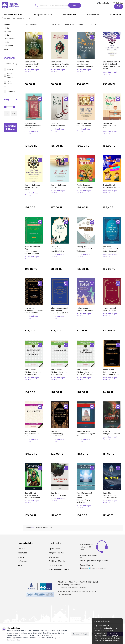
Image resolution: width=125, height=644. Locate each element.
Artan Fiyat (56, 24)
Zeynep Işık (108, 123)
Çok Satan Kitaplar (13, 15)
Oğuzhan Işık (30, 123)
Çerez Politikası (55, 565)
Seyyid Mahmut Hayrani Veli (86, 435)
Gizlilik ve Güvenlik (57, 561)
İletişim (21, 557)
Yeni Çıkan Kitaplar (43, 15)
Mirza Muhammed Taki (32, 248)
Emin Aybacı (30, 62)
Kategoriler (93, 15)
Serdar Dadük (83, 62)
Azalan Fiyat (69, 24)
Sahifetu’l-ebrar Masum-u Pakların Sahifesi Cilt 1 (32, 252)
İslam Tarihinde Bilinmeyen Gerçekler (85, 65)
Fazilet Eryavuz (83, 185)
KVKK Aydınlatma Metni (59, 569)
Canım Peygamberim (85, 187)
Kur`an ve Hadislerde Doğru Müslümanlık (111, 250)
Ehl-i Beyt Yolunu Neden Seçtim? (83, 501)
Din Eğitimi (10, 45)
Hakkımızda (22, 553)
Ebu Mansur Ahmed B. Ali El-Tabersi (111, 63)
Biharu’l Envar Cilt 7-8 (59, 313)
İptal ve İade (54, 557)
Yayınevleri (116, 15)
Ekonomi (7, 24)
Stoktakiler (9, 92)
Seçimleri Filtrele (10, 128)
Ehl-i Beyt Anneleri (84, 126)
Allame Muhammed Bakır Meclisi (59, 309)
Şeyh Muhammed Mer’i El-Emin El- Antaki (84, 495)
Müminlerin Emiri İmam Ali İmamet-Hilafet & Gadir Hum (33, 373)
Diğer (8, 28)
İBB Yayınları (70, 15)
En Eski (93, 24)
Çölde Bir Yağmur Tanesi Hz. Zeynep (110, 496)
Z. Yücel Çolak (109, 185)
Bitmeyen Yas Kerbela (111, 434)
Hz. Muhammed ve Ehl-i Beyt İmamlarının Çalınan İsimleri (34, 311)
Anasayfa (6, 18)
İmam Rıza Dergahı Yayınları (32, 71)
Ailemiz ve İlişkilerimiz (85, 310)
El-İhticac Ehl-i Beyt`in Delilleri (111, 68)
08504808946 (65, 594)
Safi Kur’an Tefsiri (109, 310)
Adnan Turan (108, 370)
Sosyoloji (7, 31)
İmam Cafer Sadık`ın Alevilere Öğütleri (32, 65)
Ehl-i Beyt (54, 187)
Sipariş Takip (54, 549)
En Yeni (80, 24)
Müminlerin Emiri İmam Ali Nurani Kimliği (59, 373)
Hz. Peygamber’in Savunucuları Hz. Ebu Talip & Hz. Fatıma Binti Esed (111, 373)
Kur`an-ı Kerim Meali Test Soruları (84, 250)
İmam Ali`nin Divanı (58, 126)
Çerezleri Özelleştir (80, 634)
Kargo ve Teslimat (57, 553)
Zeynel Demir (31, 493)
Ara (75, 5)
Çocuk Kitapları (9, 38)
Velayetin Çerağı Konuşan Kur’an (57, 435)
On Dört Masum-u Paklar (31, 188)
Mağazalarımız (23, 561)
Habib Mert (9, 70)
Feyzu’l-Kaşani (8, 82)
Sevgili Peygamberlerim (112, 187)
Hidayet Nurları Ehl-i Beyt (32, 435)
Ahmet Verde (30, 370)
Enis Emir (107, 247)
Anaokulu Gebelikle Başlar (110, 127)
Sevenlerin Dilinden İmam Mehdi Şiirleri (58, 250)
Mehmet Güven (83, 308)
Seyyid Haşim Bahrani (8, 75)
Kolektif (54, 123)
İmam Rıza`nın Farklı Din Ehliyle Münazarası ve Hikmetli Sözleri (60, 65)
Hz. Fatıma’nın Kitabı (58, 495)
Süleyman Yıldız (84, 431)
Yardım (20, 565)
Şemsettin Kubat (84, 123)
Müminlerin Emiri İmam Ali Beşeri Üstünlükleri (85, 373)
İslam (6, 49)
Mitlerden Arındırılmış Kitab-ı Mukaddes (33, 127)
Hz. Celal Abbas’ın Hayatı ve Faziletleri (32, 496)
